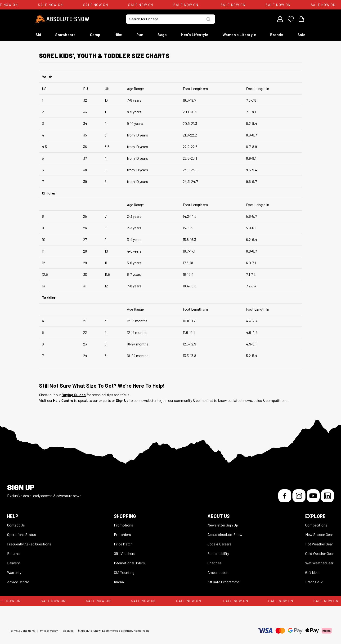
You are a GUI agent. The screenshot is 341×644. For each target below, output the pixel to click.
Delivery (13, 563)
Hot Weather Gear (319, 544)
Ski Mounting (124, 572)
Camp (95, 34)
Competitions (316, 525)
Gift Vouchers (125, 553)
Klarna (119, 582)
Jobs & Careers (219, 544)
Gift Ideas (313, 572)
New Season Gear (319, 534)
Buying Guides (74, 395)
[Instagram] (299, 496)
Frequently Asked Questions (29, 544)
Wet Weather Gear (319, 563)
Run (140, 34)
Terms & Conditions (22, 630)
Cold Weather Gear (320, 553)
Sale (301, 34)
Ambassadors (218, 572)
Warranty (14, 572)
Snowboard (65, 34)
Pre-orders (122, 534)
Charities (215, 563)
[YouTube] (313, 496)
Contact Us (16, 525)
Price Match (123, 544)
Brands (277, 34)
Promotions (123, 525)
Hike (118, 34)
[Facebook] (285, 496)
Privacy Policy (49, 630)
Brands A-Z (314, 582)
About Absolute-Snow (225, 534)
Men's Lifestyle (195, 34)
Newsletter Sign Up (223, 525)
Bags (162, 34)
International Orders (129, 563)
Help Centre (63, 400)
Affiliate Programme (224, 582)
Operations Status (22, 534)
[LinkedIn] (327, 496)
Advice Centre (18, 582)
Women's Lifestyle (239, 34)
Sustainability (218, 553)
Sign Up (122, 400)
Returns (13, 553)
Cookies (68, 630)
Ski (38, 34)
